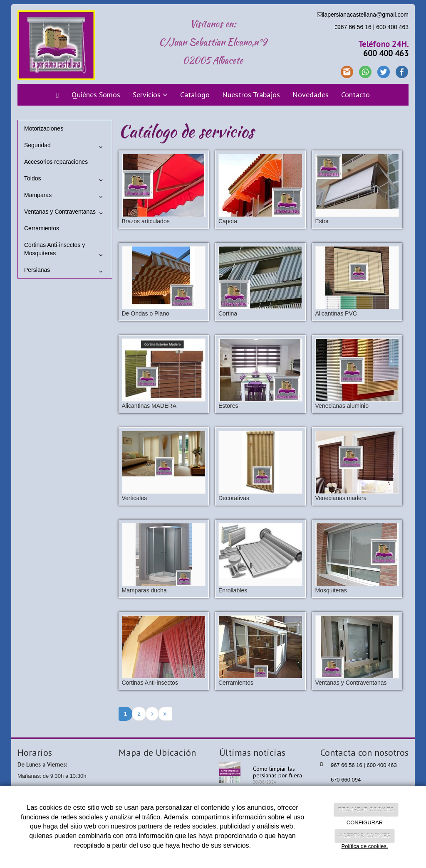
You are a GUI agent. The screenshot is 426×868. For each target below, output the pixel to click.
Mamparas (65, 197)
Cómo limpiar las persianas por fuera (277, 772)
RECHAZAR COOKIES (366, 810)
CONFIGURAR (365, 822)
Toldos (65, 180)
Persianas (65, 271)
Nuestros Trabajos (251, 95)
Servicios (150, 95)
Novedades (311, 95)
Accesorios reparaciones (56, 162)
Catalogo (195, 95)
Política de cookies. (364, 846)
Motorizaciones (44, 128)
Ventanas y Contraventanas (65, 213)
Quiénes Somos (96, 95)
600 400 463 (392, 27)
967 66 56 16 (354, 27)
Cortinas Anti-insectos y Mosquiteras (65, 251)
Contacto (355, 95)
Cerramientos (42, 228)
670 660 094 (346, 780)
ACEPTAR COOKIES (365, 836)
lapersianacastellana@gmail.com (366, 15)
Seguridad (65, 147)
